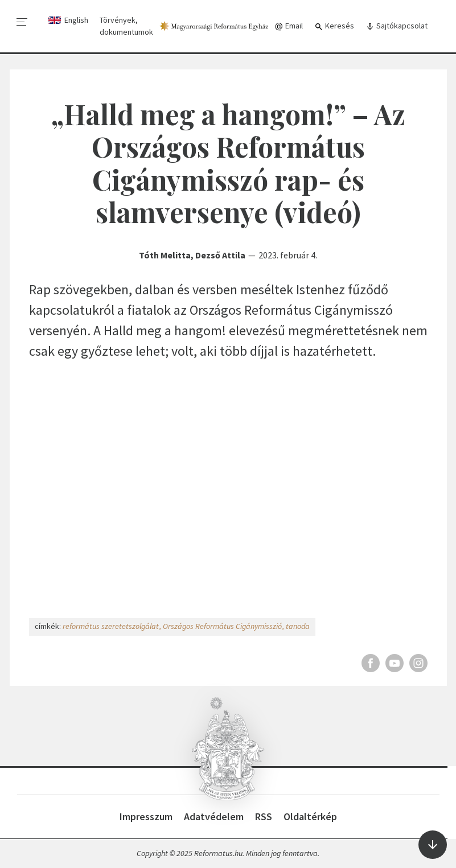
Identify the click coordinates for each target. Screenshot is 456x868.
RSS (264, 816)
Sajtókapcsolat (397, 26)
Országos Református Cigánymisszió (222, 626)
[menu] (22, 22)
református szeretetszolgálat (111, 626)
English (76, 20)
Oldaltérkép (310, 816)
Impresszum (146, 816)
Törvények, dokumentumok (126, 26)
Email (289, 26)
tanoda (298, 626)
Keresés (334, 26)
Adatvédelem (214, 816)
